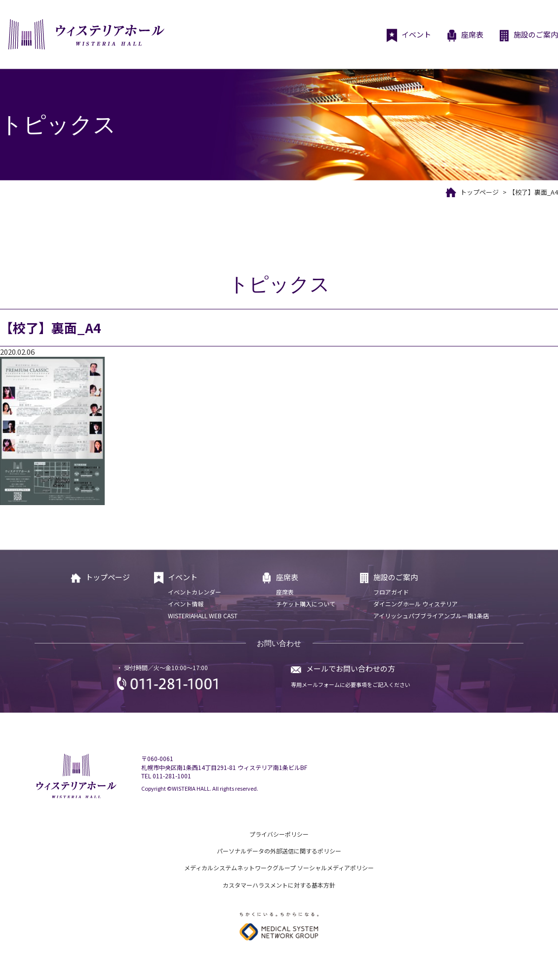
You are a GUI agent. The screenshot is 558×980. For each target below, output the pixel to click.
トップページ (479, 192)
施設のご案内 (528, 36)
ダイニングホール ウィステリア (416, 604)
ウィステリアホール (85, 34)
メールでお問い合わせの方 (351, 668)
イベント (409, 36)
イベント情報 (186, 604)
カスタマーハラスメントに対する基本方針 (279, 885)
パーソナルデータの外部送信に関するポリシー (279, 851)
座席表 (465, 36)
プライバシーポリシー (279, 834)
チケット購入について (306, 604)
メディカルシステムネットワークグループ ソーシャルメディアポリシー (279, 868)
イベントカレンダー (195, 592)
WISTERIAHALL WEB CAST (203, 616)
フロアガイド (391, 592)
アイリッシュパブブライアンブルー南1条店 (431, 616)
